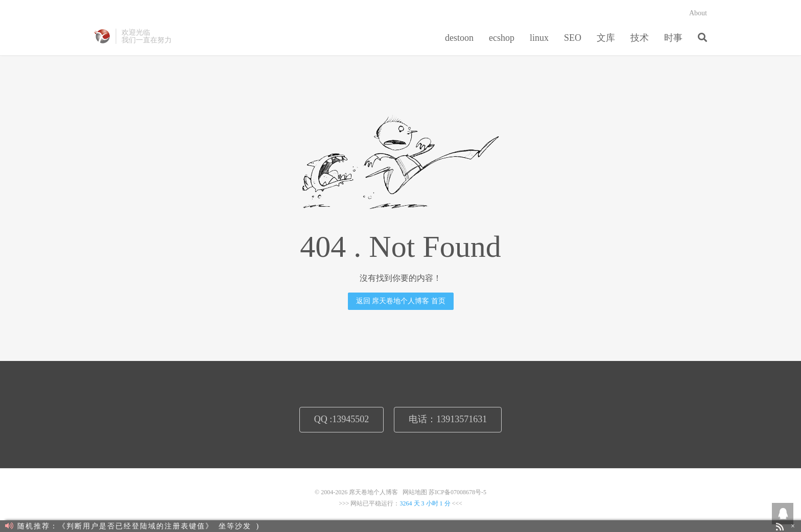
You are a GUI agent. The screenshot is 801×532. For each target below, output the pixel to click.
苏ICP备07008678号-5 (457, 492)
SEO (573, 38)
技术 (640, 38)
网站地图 (415, 492)
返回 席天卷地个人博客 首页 (401, 301)
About (698, 13)
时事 (673, 38)
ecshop (502, 38)
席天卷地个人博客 (102, 36)
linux (539, 38)
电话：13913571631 (448, 419)
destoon (459, 38)
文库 (606, 38)
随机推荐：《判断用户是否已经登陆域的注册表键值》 (109, 526)
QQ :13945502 (342, 419)
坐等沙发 (235, 526)
